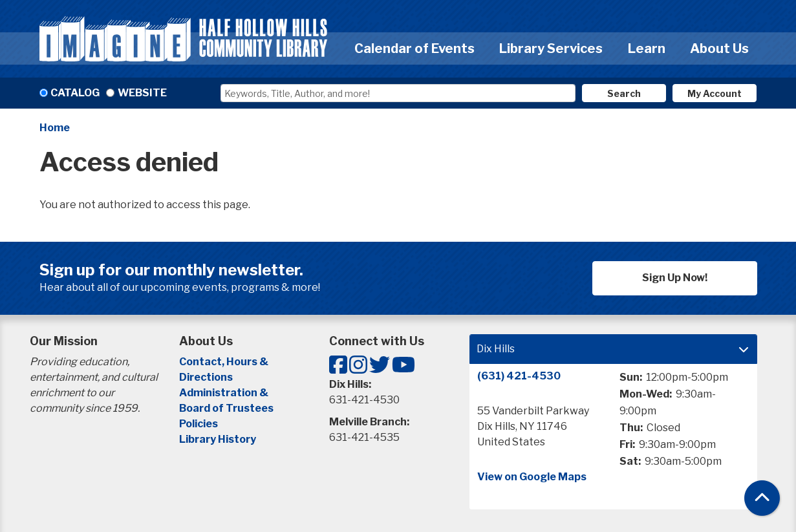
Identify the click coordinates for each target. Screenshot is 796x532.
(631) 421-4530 (519, 376)
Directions (206, 377)
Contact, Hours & (225, 362)
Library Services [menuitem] (551, 48)
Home (55, 128)
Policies (199, 424)
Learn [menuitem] (647, 48)
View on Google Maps (532, 477)
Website (142, 93)
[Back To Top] (762, 498)
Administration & (225, 393)
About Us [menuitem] (719, 48)
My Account (715, 93)
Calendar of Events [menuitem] (414, 48)
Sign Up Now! (675, 278)
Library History (218, 439)
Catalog (75, 93)
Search (624, 93)
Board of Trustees (226, 408)
